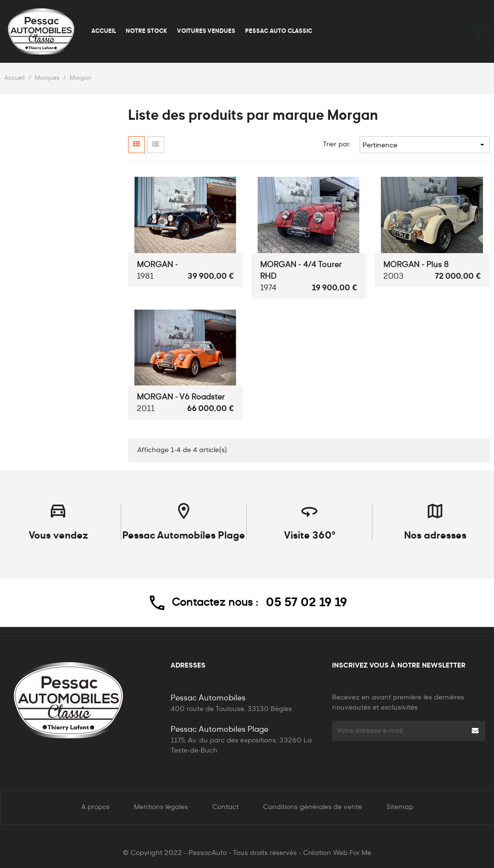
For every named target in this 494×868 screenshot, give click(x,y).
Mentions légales (161, 807)
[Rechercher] (422, 31)
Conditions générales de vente (312, 807)
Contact (225, 807)
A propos (95, 807)
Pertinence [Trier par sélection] (425, 145)
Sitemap (400, 807)
